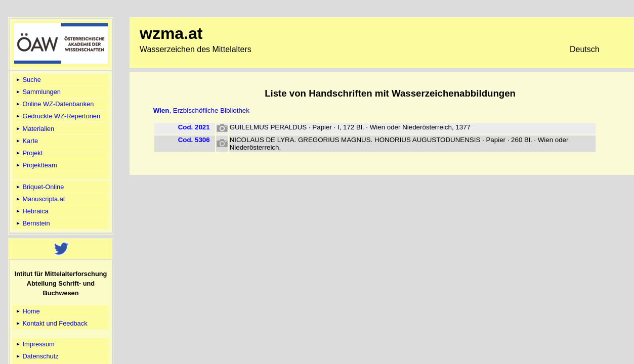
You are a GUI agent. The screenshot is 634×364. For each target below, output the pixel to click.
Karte (26, 141)
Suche (28, 80)
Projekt (29, 153)
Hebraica (32, 211)
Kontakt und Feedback (51, 323)
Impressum (35, 344)
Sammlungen (38, 92)
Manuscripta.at (40, 199)
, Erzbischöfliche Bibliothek (201, 110)
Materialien (34, 129)
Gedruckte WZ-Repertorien (57, 116)
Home (27, 311)
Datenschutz (37, 356)
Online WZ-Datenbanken (54, 104)
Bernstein (32, 223)
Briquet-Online (39, 187)
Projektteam (36, 165)
